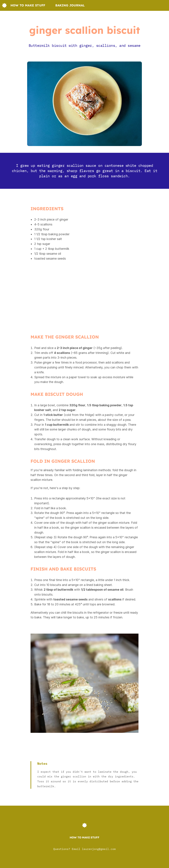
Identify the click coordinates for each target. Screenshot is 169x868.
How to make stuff (28, 5)
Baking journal (70, 5)
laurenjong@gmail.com (99, 849)
